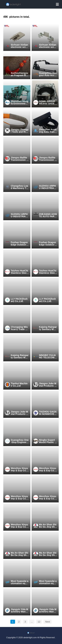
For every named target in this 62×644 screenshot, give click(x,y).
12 (39, 622)
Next (48, 622)
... (32, 622)
